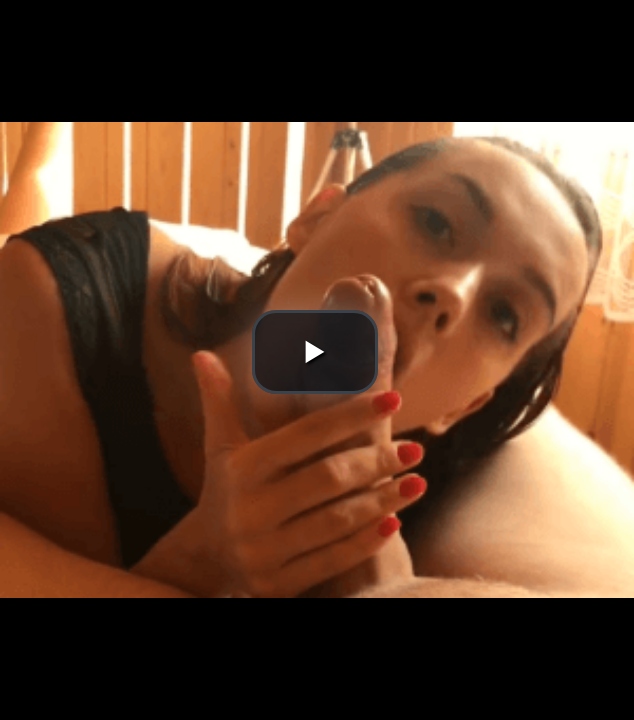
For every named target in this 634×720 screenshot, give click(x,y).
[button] (315, 352)
